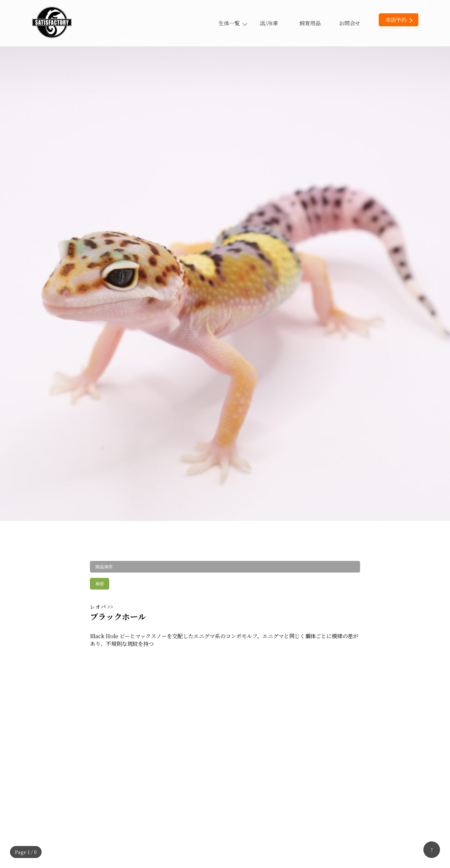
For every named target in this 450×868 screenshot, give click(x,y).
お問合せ (350, 23)
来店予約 (399, 20)
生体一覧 (232, 23)
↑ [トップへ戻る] (432, 850)
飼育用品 (310, 23)
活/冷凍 (269, 23)
